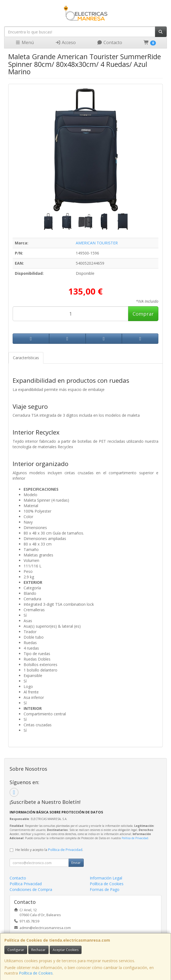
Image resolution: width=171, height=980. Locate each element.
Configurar (16, 950)
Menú (24, 42)
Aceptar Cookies (66, 950)
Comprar (143, 314)
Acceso (65, 42)
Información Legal (106, 878)
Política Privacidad (26, 884)
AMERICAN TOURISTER (97, 243)
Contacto (110, 42)
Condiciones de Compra (31, 889)
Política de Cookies (36, 973)
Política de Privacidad (135, 838)
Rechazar (38, 950)
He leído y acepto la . (49, 850)
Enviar (76, 863)
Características (26, 358)
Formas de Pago (105, 889)
